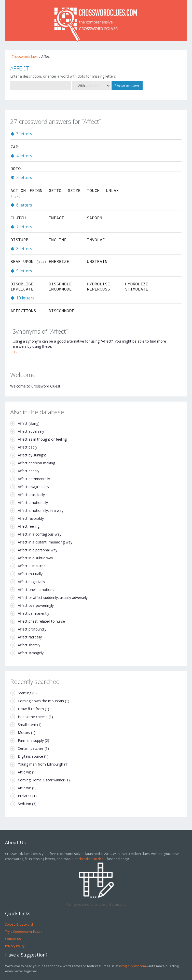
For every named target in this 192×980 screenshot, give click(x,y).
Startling (25, 693)
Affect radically (30, 637)
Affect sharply (29, 645)
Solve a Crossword (19, 924)
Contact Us (13, 939)
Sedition (24, 804)
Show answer (127, 86)
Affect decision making (36, 463)
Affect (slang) (29, 423)
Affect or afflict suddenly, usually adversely (53, 597)
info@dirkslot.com (133, 966)
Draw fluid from (31, 709)
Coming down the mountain (41, 701)
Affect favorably (31, 518)
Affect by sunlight (32, 455)
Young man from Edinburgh (40, 764)
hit (15, 351)
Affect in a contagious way (40, 534)
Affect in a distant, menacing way (45, 542)
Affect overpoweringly (36, 605)
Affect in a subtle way (35, 558)
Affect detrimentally (34, 479)
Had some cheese (33, 717)
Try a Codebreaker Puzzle (24, 931)
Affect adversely (31, 431)
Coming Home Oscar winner (41, 780)
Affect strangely (31, 653)
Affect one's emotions (36, 590)
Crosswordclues (25, 57)
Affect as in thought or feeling (42, 439)
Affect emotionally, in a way (41, 510)
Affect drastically (31, 495)
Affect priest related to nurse (41, 621)
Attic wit (24, 772)
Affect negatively (31, 582)
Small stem (27, 725)
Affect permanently (33, 613)
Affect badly (28, 447)
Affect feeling (29, 526)
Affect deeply (29, 471)
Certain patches (31, 748)
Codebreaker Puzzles (88, 859)
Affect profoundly (32, 629)
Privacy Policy (15, 946)
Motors (24, 733)
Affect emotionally (33, 503)
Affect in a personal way (38, 550)
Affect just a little (32, 566)
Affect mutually (30, 574)
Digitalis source (30, 756)
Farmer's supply (31, 740)
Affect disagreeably (33, 487)
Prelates (25, 796)
